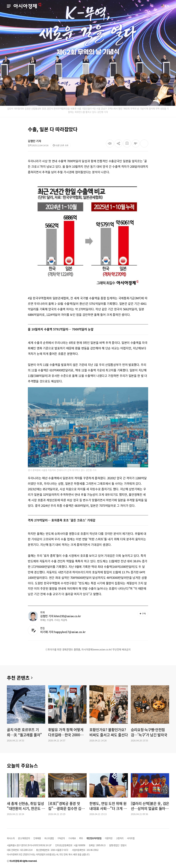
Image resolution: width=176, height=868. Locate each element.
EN (165, 6)
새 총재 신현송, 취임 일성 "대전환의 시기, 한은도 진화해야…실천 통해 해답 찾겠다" (26, 806)
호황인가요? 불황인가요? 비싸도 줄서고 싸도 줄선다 (109, 732)
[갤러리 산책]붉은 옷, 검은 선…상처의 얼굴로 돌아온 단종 (150, 806)
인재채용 (37, 838)
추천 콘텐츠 (18, 678)
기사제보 (72, 838)
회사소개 (11, 838)
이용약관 (109, 838)
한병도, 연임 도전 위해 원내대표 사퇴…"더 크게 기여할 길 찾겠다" (108, 806)
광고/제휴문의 (24, 838)
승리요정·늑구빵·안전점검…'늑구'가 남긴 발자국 (149, 732)
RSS (81, 838)
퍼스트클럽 (49, 838)
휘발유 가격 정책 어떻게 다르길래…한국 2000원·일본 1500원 (66, 732)
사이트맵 (131, 838)
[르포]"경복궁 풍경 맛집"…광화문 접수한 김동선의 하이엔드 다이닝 (66, 806)
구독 (143, 614)
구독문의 (61, 838)
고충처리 (120, 838)
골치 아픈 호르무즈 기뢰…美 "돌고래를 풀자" (24, 732)
